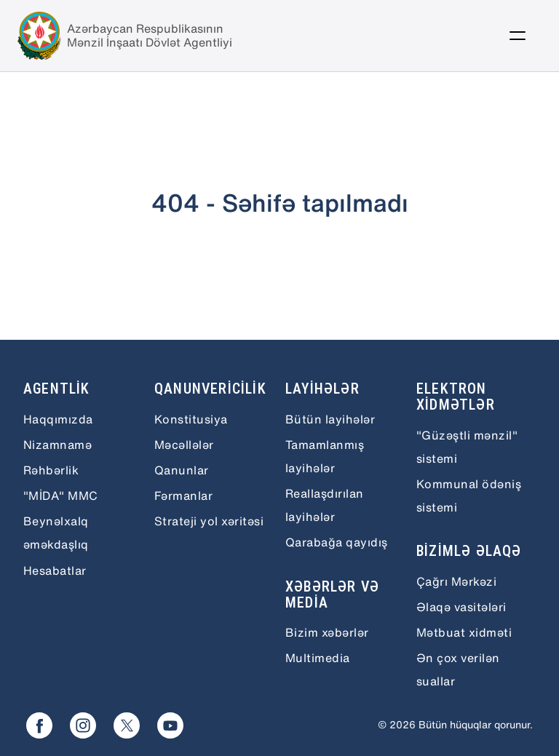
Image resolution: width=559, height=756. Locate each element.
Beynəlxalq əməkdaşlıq (56, 533)
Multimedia (318, 658)
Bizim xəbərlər (327, 632)
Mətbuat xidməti (464, 632)
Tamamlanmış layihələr (325, 456)
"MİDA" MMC (61, 496)
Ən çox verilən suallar (458, 669)
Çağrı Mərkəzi (456, 581)
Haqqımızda (58, 419)
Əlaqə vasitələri (461, 607)
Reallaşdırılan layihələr (325, 505)
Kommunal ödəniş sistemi (469, 496)
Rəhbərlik (51, 470)
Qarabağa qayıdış (337, 542)
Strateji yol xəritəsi (209, 521)
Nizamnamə (58, 445)
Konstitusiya (191, 419)
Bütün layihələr (330, 419)
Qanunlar (182, 470)
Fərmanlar (183, 496)
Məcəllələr (184, 445)
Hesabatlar (55, 570)
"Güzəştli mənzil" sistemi (467, 447)
